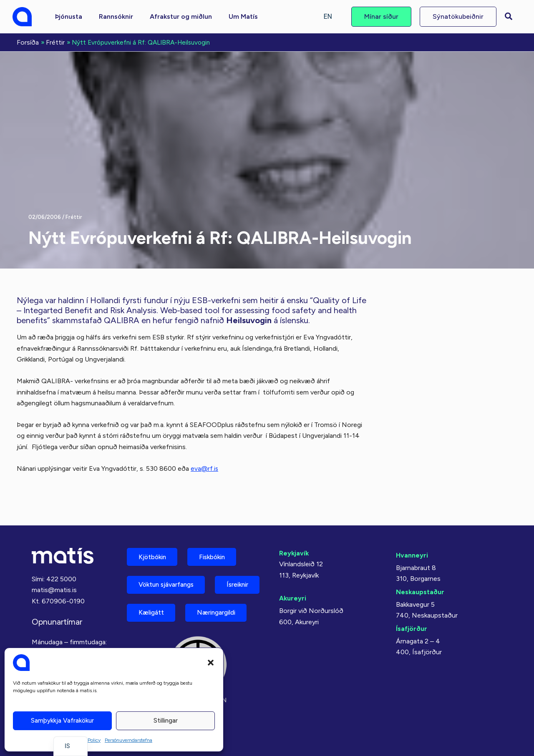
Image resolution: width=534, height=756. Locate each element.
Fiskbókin (219, 532)
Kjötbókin (154, 532)
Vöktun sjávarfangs (170, 561)
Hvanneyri (412, 530)
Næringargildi (161, 619)
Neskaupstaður (420, 566)
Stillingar (166, 721)
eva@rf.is (205, 468)
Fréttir (74, 216)
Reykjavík (294, 528)
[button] (211, 663)
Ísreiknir (151, 590)
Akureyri (293, 573)
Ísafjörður (412, 603)
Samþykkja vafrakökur (62, 721)
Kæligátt (212, 590)
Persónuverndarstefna (128, 740)
